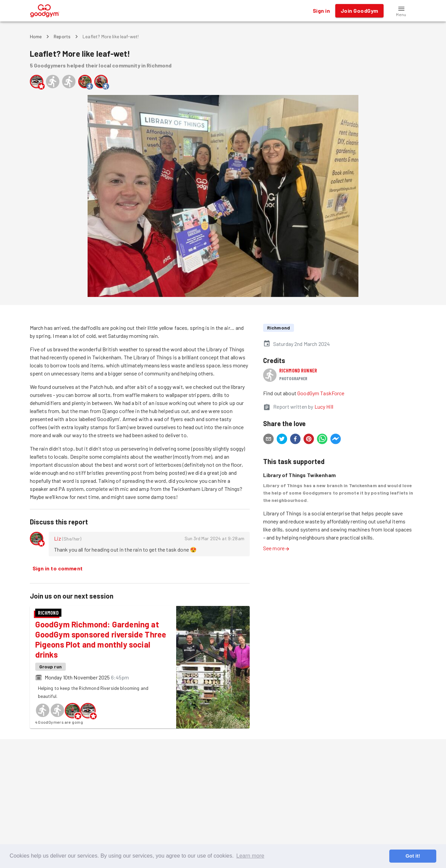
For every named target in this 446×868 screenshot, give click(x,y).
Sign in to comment (58, 568)
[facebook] (295, 440)
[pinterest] (309, 440)
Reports (62, 36)
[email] (268, 440)
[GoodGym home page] (45, 10)
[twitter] (282, 440)
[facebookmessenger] (336, 440)
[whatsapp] (322, 440)
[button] (401, 11)
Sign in (321, 11)
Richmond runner (298, 370)
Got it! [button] (413, 856)
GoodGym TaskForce (321, 393)
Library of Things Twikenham (299, 475)
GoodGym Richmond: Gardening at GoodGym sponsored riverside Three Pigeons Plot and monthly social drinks (101, 639)
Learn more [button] (250, 856)
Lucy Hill (324, 406)
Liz (58, 538)
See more (277, 548)
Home (36, 36)
